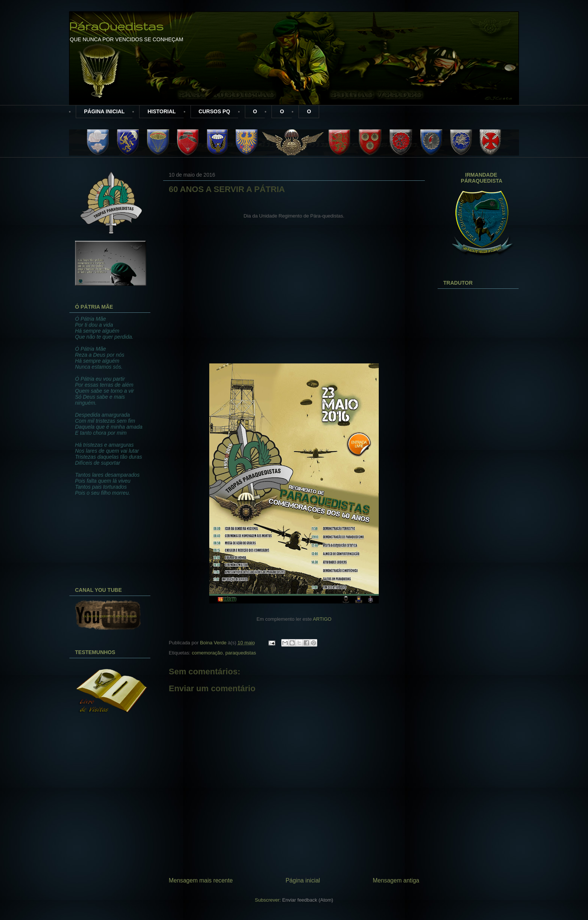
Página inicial (303, 880)
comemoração (207, 653)
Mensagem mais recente (201, 880)
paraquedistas (241, 653)
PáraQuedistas (116, 26)
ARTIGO (322, 619)
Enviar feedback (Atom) (308, 900)
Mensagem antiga (396, 880)
